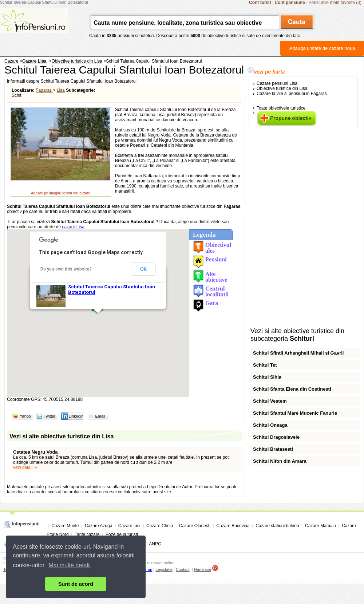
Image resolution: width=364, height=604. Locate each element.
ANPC (155, 544)
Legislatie (164, 569)
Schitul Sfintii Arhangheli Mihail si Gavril (298, 353)
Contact (183, 569)
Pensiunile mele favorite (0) (335, 3)
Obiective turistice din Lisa (282, 88)
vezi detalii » (25, 467)
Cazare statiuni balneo (277, 526)
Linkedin (76, 416)
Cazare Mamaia (321, 526)
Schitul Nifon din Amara (280, 461)
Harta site (203, 569)
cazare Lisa (73, 227)
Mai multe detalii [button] (70, 565)
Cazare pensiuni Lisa (277, 83)
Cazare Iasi (129, 526)
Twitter (50, 416)
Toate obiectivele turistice (281, 108)
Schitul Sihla (267, 377)
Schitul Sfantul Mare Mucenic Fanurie (295, 413)
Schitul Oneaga (270, 425)
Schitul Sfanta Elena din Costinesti (292, 389)
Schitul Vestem (270, 401)
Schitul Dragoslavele (276, 437)
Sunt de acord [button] (76, 584)
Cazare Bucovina (233, 526)
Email (100, 416)
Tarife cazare (87, 534)
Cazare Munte (65, 526)
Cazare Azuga (98, 526)
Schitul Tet (265, 365)
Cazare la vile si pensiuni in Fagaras (292, 94)
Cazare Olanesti (195, 526)
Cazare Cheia (160, 526)
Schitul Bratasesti (273, 449)
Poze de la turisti (122, 534)
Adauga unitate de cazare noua (322, 48)
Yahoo (25, 416)
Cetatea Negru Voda (35, 452)
